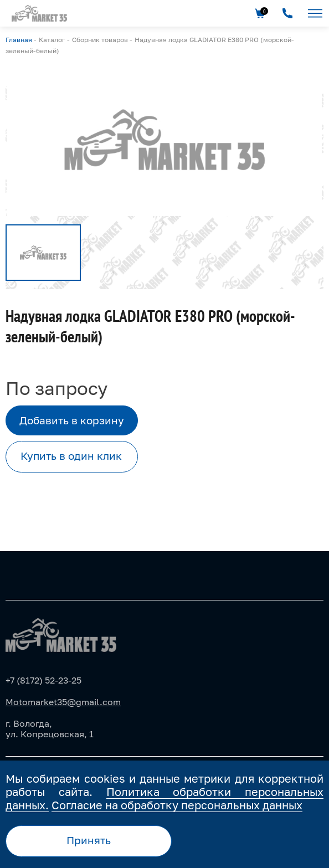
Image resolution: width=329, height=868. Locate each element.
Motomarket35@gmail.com (63, 702)
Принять (89, 840)
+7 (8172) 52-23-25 (43, 680)
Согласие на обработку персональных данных (177, 805)
